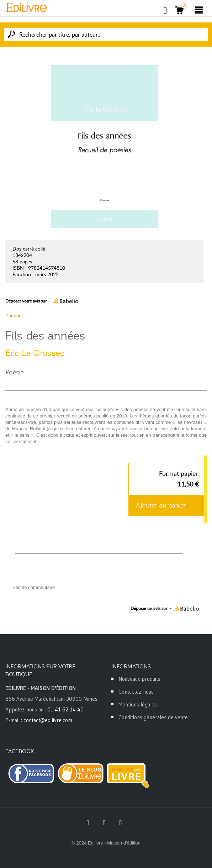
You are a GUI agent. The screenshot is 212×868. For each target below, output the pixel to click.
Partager (14, 315)
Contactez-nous (136, 692)
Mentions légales (138, 704)
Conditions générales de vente (153, 717)
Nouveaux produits (139, 679)
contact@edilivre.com (48, 720)
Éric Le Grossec (35, 353)
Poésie (15, 372)
